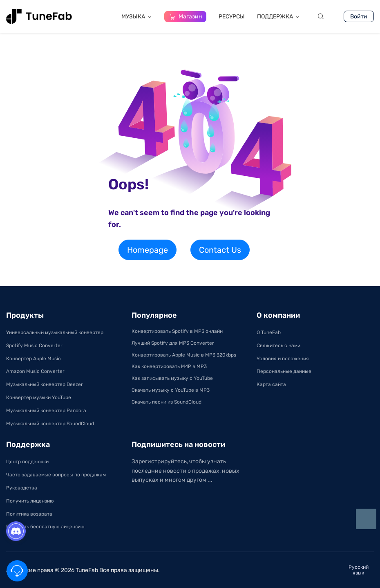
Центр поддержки (27, 462)
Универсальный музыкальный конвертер (55, 332)
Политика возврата (29, 514)
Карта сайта (271, 384)
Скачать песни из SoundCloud (167, 402)
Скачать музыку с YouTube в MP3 (171, 390)
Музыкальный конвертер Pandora (46, 411)
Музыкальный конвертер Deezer (45, 384)
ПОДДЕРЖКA (278, 17)
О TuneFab (269, 332)
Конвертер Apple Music (34, 359)
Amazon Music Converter (35, 371)
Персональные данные (284, 371)
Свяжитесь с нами (278, 346)
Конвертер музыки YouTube (39, 397)
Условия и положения (283, 359)
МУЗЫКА (137, 17)
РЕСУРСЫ (232, 17)
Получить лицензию (30, 501)
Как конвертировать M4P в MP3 (169, 366)
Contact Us (220, 250)
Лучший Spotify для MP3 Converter (173, 343)
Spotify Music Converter (34, 346)
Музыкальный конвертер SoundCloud (50, 424)
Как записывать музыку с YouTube (172, 378)
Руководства (22, 488)
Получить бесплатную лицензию (45, 527)
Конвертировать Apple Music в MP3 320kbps (184, 355)
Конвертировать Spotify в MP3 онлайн (177, 331)
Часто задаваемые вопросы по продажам (56, 475)
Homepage (148, 250)
